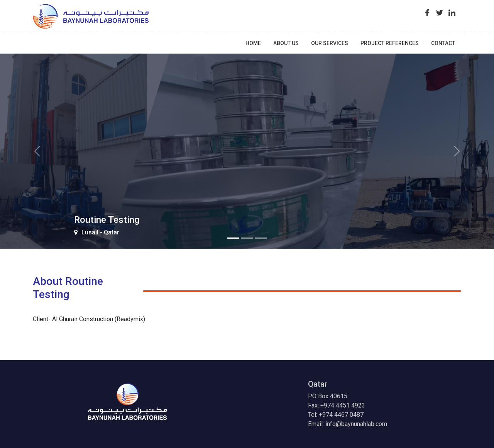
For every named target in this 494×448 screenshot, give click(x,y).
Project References (390, 43)
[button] (37, 151)
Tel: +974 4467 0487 (336, 415)
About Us (286, 43)
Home (253, 43)
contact (443, 43)
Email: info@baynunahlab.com (348, 424)
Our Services (330, 43)
